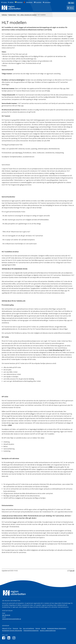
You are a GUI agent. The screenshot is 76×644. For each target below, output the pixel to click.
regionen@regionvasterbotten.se (12, 619)
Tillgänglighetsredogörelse (31, 631)
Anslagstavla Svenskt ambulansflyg (12, 631)
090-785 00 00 (6, 615)
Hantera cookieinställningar (48, 631)
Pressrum (15, 628)
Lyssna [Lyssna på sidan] (5, 2)
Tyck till (72, 571)
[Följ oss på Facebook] (4, 638)
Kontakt (44, 628)
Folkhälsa (4, 15)
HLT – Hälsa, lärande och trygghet (27, 15)
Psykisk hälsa (12, 15)
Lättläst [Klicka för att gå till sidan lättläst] (11, 2)
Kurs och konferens (29, 628)
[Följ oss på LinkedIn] (9, 638)
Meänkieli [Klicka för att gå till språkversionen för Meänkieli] (20, 2)
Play (21, 628)
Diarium (38, 628)
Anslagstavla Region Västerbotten (57, 628)
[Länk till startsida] (11, 8)
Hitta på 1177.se (7, 628)
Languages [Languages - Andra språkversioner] (47, 2)
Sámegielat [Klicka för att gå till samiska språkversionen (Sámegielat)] (29, 2)
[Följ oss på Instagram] (14, 638)
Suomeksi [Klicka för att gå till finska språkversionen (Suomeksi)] (39, 2)
